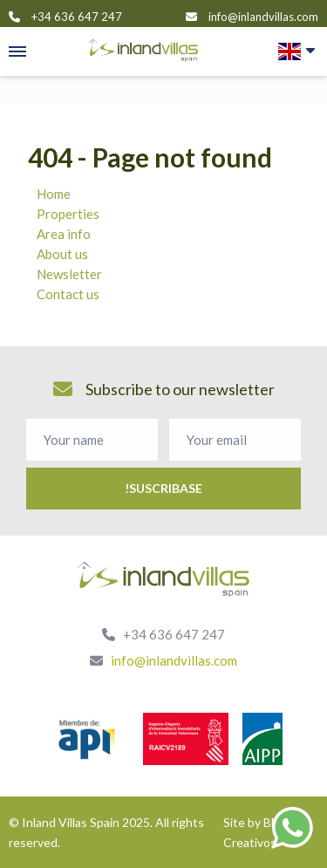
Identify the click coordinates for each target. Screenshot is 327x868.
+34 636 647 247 (77, 17)
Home (54, 194)
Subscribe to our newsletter (164, 389)
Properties (68, 214)
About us (62, 254)
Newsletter (69, 274)
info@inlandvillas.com (263, 17)
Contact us (68, 294)
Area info (64, 234)
